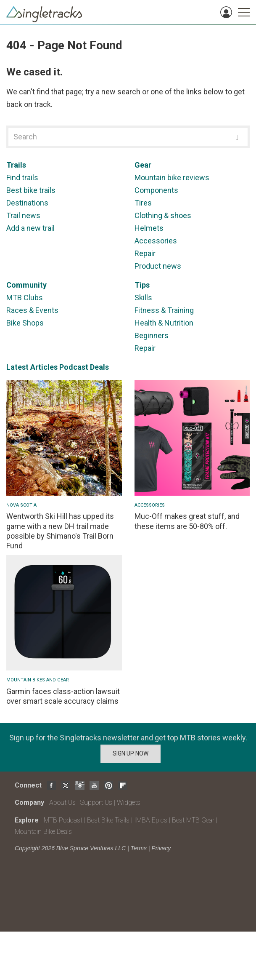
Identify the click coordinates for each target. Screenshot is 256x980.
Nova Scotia (21, 505)
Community (26, 285)
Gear (143, 165)
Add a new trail (30, 228)
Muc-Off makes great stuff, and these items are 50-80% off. (187, 521)
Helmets (149, 228)
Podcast (74, 367)
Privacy (161, 848)
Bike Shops (25, 323)
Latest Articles (32, 367)
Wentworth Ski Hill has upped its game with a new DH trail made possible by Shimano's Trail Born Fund (60, 531)
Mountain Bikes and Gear (38, 680)
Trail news (23, 215)
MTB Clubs (25, 298)
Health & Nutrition (164, 323)
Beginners (152, 335)
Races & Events (32, 310)
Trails (16, 165)
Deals (99, 367)
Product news (158, 266)
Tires (143, 203)
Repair (145, 253)
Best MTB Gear (193, 820)
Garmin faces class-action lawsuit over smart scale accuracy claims (63, 696)
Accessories (156, 241)
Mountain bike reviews (172, 178)
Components (156, 190)
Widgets (129, 802)
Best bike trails (31, 190)
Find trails (22, 178)
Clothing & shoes (163, 215)
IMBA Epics (151, 820)
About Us (62, 802)
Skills (143, 298)
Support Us (96, 802)
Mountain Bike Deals (43, 832)
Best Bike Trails (108, 820)
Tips (142, 285)
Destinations (27, 203)
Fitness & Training (164, 310)
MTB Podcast (63, 820)
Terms (139, 848)
